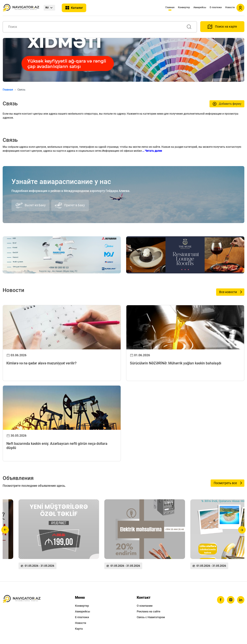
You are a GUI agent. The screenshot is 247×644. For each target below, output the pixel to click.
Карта (79, 629)
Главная (170, 7)
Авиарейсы (200, 7)
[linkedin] (241, 600)
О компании (145, 606)
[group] (59, 536)
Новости (230, 7)
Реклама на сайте (149, 611)
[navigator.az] (22, 599)
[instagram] (230, 600)
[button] (5, 530)
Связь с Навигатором (151, 617)
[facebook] (220, 600)
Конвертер (184, 7)
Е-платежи (216, 7)
